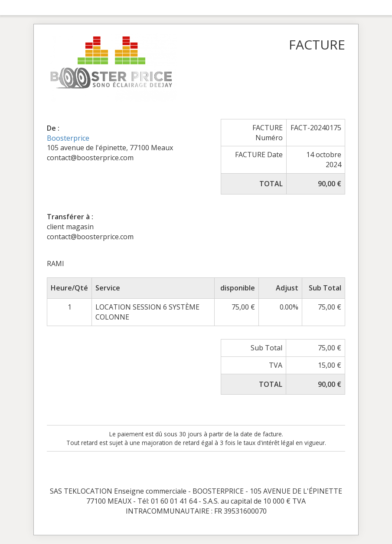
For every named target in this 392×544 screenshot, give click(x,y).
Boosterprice (68, 138)
